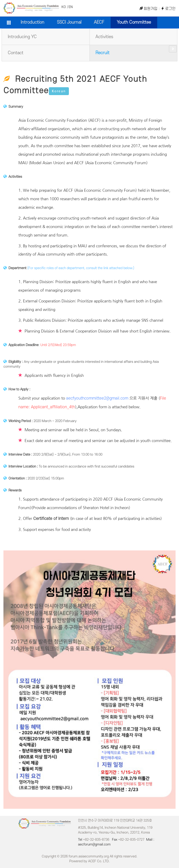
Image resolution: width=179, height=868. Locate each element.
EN (71, 7)
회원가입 (148, 9)
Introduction (32, 22)
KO (64, 7)
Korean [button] (59, 91)
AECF (99, 22)
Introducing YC (22, 37)
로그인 (168, 9)
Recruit (102, 53)
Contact (16, 53)
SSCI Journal (69, 22)
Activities (104, 37)
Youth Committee (134, 22)
